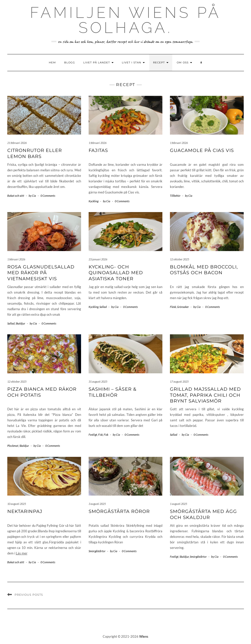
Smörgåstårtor (97, 551)
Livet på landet (98, 63)
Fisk (100, 435)
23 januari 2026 (98, 259)
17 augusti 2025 (179, 381)
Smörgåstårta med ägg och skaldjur (203, 514)
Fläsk (173, 307)
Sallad (11, 323)
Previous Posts (29, 595)
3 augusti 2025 (97, 504)
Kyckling (94, 201)
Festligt (93, 435)
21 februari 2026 (17, 143)
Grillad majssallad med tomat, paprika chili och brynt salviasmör (205, 395)
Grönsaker (183, 307)
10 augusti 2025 (17, 504)
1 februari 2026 (98, 143)
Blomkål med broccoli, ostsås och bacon (204, 270)
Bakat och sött (16, 196)
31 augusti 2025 (98, 381)
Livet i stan (133, 63)
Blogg (70, 63)
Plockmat (13, 446)
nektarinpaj (25, 511)
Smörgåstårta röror (119, 511)
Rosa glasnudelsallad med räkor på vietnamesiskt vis (41, 273)
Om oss (184, 63)
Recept (161, 63)
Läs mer (22, 553)
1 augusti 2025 (178, 504)
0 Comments (48, 196)
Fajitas (98, 150)
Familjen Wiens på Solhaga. (125, 20)
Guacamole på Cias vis (202, 150)
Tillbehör (175, 196)
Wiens (144, 636)
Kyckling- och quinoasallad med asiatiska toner (116, 273)
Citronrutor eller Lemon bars (35, 153)
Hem (52, 63)
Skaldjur (20, 323)
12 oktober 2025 (180, 259)
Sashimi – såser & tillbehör (113, 392)
